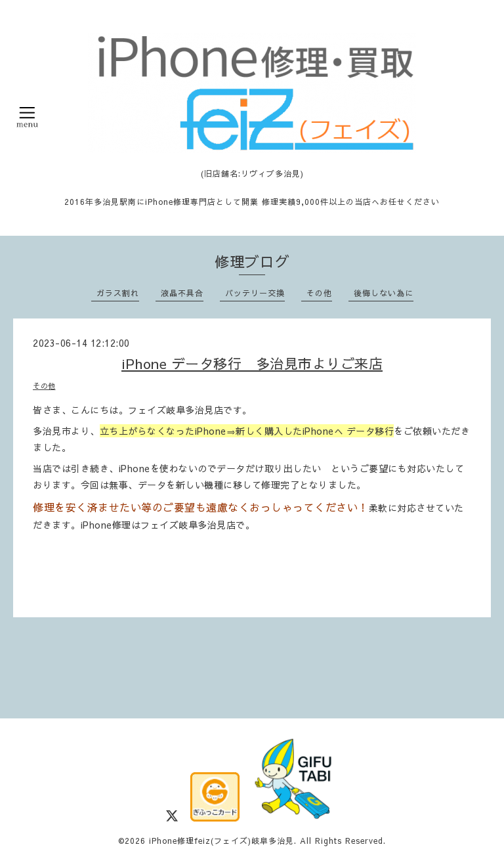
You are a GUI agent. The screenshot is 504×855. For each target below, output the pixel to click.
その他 (319, 293)
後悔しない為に (384, 293)
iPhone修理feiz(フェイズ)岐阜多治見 (221, 841)
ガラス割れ (118, 293)
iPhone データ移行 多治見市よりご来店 (252, 363)
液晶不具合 (182, 293)
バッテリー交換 (255, 293)
